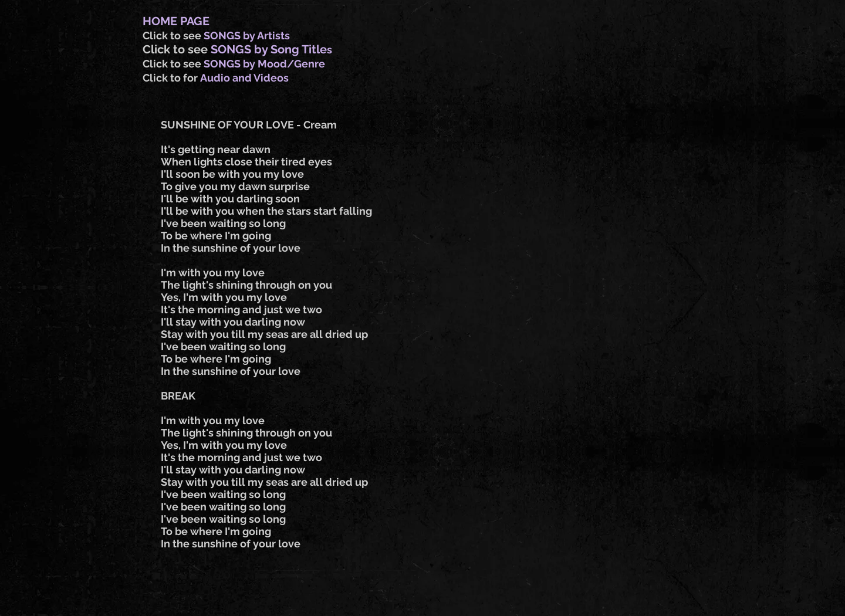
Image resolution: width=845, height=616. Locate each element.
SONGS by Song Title (269, 49)
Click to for (171, 78)
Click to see (173, 35)
